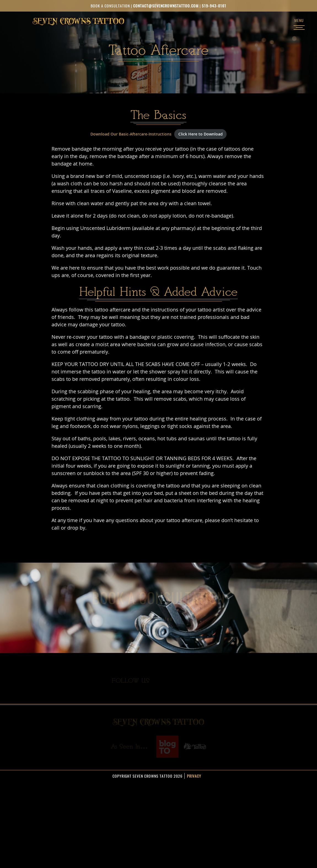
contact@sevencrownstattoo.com (166, 6)
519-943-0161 (214, 6)
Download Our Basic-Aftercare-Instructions (131, 134)
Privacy (194, 776)
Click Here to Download (201, 134)
